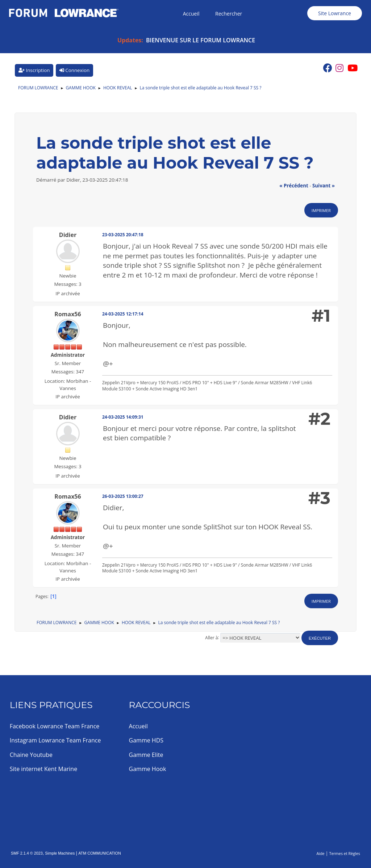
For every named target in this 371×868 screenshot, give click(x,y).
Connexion (74, 70)
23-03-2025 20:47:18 (123, 235)
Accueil (138, 726)
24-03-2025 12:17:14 (123, 314)
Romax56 (68, 314)
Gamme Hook (148, 769)
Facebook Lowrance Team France (55, 726)
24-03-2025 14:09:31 (123, 417)
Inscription (34, 70)
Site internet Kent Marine (44, 769)
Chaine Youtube (31, 755)
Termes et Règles (345, 853)
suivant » (324, 186)
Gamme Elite (146, 755)
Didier (68, 235)
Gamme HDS (146, 740)
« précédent (294, 186)
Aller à (211, 637)
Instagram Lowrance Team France (55, 740)
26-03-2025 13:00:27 (123, 496)
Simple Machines (60, 853)
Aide (320, 853)
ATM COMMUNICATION (100, 853)
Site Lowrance (335, 13)
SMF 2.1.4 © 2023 (27, 853)
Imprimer (321, 210)
